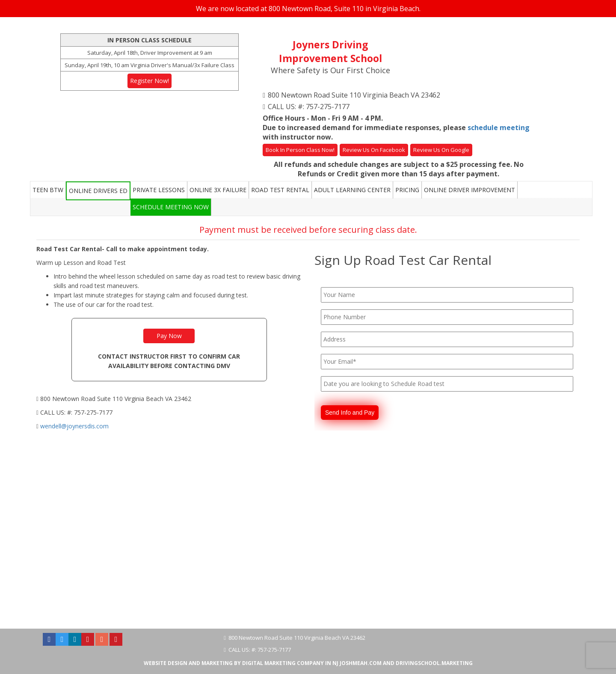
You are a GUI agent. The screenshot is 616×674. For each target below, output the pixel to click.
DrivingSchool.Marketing (434, 663)
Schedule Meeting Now (171, 207)
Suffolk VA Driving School (397, 610)
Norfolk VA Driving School (176, 610)
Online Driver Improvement (469, 190)
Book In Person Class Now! (300, 150)
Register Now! (150, 81)
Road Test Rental (280, 190)
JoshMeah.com (361, 663)
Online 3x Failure (218, 190)
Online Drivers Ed (98, 191)
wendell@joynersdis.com (74, 426)
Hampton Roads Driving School (101, 610)
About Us (48, 610)
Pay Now (169, 336)
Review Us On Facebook (374, 150)
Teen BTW (48, 190)
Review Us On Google (441, 150)
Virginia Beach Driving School (247, 610)
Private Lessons (159, 190)
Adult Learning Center (352, 190)
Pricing (407, 190)
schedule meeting (499, 128)
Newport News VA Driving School (472, 610)
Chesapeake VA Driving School (325, 610)
